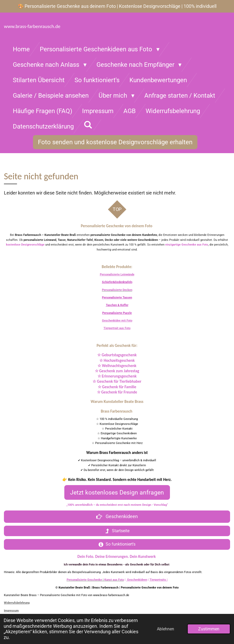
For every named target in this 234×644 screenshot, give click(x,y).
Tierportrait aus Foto (117, 328)
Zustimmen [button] (209, 629)
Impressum (11, 611)
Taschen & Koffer (117, 305)
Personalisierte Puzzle (117, 313)
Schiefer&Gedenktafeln (117, 282)
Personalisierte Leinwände (117, 274)
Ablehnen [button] (165, 629)
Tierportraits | (159, 580)
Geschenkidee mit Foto (117, 321)
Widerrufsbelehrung (17, 603)
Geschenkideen (137, 580)
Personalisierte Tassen (117, 298)
